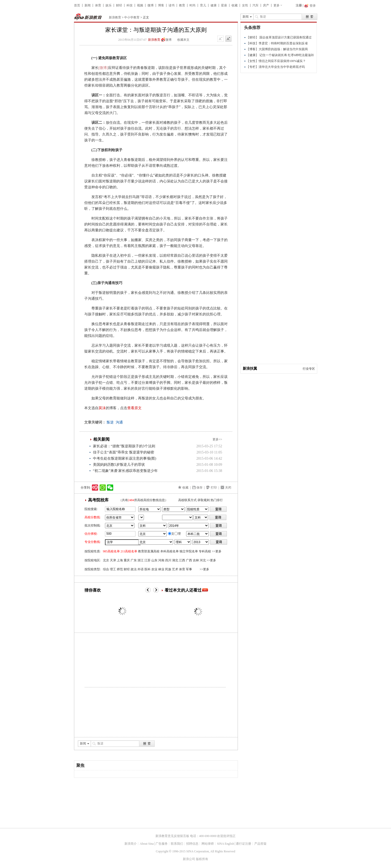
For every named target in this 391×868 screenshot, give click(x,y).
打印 (214, 488)
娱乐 (109, 5)
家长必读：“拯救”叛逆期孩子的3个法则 (124, 446)
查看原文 (134, 408)
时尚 (193, 5)
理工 (113, 569)
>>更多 (217, 551)
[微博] (103, 68)
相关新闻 (101, 439)
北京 (106, 560)
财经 (119, 5)
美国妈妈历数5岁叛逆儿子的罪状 (119, 465)
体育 (98, 5)
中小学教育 (132, 17)
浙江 (141, 560)
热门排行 (217, 500)
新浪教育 (115, 17)
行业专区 (309, 369)
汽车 (256, 5)
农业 (154, 569)
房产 (266, 5)
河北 (203, 560)
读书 (172, 5)
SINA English (225, 844)
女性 (245, 5)
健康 (214, 5)
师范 (120, 569)
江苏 (147, 560)
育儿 (203, 5)
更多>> (217, 439)
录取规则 (204, 500)
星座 (224, 5)
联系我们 (177, 844)
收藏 (235, 5)
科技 (130, 5)
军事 (189, 569)
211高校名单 (129, 551)
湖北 (175, 560)
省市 (141, 517)
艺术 (175, 569)
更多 (277, 5)
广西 (189, 560)
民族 (168, 569)
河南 (161, 560)
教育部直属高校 (149, 551)
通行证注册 (244, 844)
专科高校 (205, 551)
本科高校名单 (170, 551)
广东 (134, 560)
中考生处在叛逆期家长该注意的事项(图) (125, 458)
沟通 (119, 422)
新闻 (88, 5)
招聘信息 (192, 844)
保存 (199, 488)
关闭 (228, 488)
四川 (168, 560)
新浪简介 (131, 844)
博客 (161, 5)
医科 (147, 569)
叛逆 (110, 422)
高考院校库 (98, 500)
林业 (161, 569)
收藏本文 (183, 40)
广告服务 (162, 844)
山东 (154, 560)
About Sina (147, 844)
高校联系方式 (187, 500)
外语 (141, 569)
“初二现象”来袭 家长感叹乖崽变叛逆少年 (125, 471)
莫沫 (102, 408)
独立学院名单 (189, 551)
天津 (113, 560)
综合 (106, 569)
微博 (151, 5)
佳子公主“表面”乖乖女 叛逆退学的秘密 (124, 452)
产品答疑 (260, 844)
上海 (120, 560)
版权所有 (202, 859)
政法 (134, 569)
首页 (77, 5)
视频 (140, 5)
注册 (299, 5)
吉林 (196, 560)
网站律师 (208, 844)
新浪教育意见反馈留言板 (172, 836)
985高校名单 (111, 551)
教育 (182, 5)
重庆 (127, 560)
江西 (182, 560)
